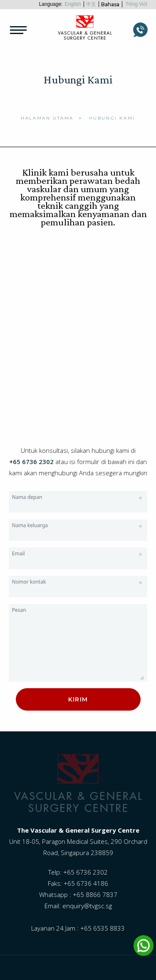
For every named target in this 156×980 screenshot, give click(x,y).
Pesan (19, 610)
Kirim (78, 699)
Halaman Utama (47, 118)
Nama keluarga (77, 525)
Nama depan (77, 497)
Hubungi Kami (112, 118)
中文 (91, 4)
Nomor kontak (77, 582)
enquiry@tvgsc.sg (87, 906)
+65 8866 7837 (95, 894)
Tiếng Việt (136, 4)
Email (77, 554)
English (73, 4)
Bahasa (110, 4)
